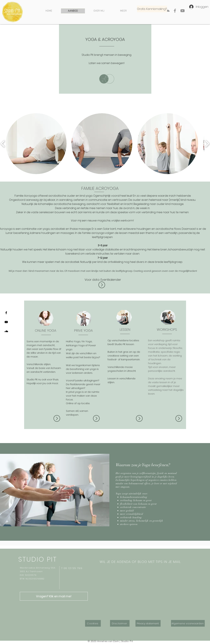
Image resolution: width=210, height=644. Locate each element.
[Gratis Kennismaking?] (152, 9)
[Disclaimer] (120, 623)
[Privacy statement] (148, 623)
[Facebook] (175, 11)
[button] (36, 144)
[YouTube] (182, 11)
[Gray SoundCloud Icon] (167, 11)
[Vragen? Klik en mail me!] (54, 596)
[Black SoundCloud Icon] (6, 331)
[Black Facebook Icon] (6, 313)
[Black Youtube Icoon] (6, 322)
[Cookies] (93, 623)
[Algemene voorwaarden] (188, 623)
